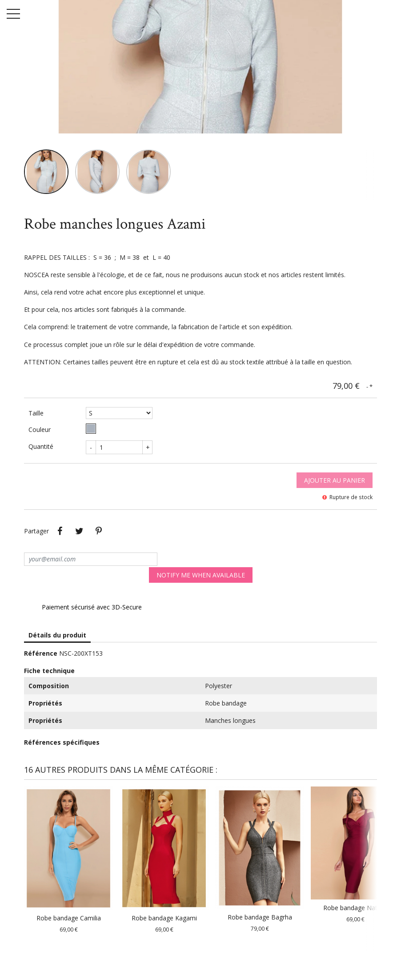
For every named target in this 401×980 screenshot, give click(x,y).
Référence (41, 653)
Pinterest (99, 531)
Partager (60, 531)
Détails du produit (57, 635)
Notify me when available (201, 575)
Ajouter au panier (335, 480)
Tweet (79, 531)
